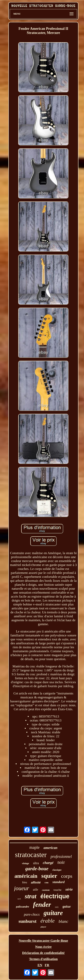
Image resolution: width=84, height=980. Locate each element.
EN (40, 965)
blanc (63, 921)
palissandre (23, 907)
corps (67, 876)
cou (47, 882)
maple (34, 847)
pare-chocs (32, 914)
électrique (55, 896)
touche (57, 890)
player (43, 927)
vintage (26, 863)
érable (48, 921)
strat (31, 896)
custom (46, 890)
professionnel (61, 856)
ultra (36, 863)
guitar (67, 906)
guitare (53, 913)
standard (59, 882)
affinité (36, 882)
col (57, 907)
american (51, 848)
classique (57, 870)
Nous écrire (43, 947)
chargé (48, 863)
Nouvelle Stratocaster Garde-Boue (43, 941)
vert (19, 899)
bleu (25, 882)
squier (49, 876)
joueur (22, 888)
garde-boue (37, 869)
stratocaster (31, 855)
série (69, 889)
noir (61, 862)
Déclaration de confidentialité (43, 953)
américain (26, 876)
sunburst (27, 921)
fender (42, 905)
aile (36, 890)
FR (47, 965)
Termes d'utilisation (43, 959)
